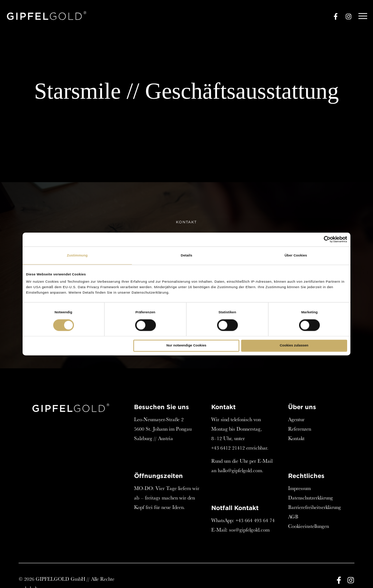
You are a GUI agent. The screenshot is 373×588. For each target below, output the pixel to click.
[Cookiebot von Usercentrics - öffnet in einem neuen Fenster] (315, 240)
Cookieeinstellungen (309, 526)
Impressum (299, 488)
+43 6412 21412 (228, 448)
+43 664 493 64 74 (255, 520)
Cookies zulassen (294, 346)
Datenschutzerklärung (311, 498)
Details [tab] (186, 255)
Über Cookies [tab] (296, 255)
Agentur (296, 419)
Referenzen (300, 429)
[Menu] (360, 16)
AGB (293, 517)
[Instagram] (345, 16)
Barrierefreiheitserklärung (315, 507)
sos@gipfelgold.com (249, 530)
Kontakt (296, 438)
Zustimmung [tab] (77, 255)
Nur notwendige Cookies (186, 346)
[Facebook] (332, 16)
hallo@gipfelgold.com (240, 470)
